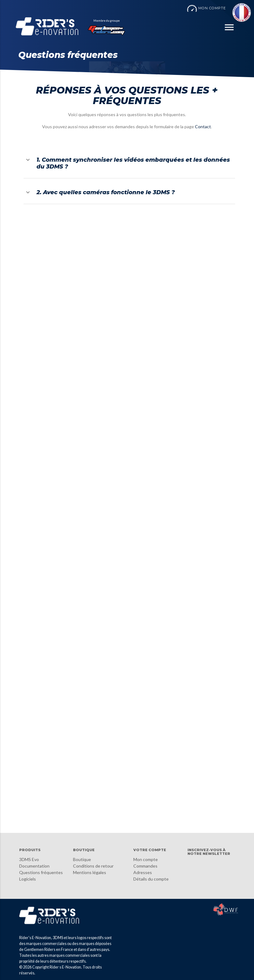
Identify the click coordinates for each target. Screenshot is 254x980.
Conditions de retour (93, 866)
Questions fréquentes (41, 872)
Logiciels (28, 879)
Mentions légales (90, 872)
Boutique (82, 859)
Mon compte (146, 859)
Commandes (145, 866)
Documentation (34, 866)
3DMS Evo (29, 859)
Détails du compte (151, 879)
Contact (203, 127)
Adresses (143, 872)
